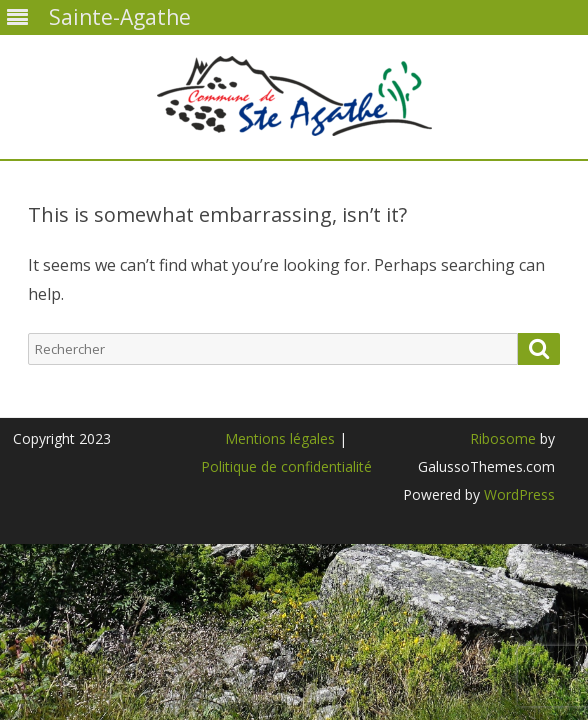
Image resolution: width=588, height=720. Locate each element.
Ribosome (503, 438)
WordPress (517, 494)
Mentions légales (280, 438)
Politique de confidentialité (286, 466)
